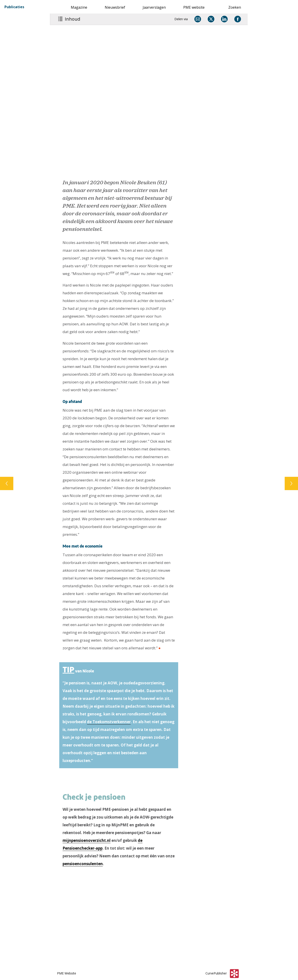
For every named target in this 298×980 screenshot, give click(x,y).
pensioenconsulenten (83, 864)
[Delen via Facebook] (238, 19)
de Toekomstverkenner (109, 722)
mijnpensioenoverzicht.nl (87, 840)
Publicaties (14, 7)
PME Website (67, 973)
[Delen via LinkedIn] (224, 19)
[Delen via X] (211, 19)
